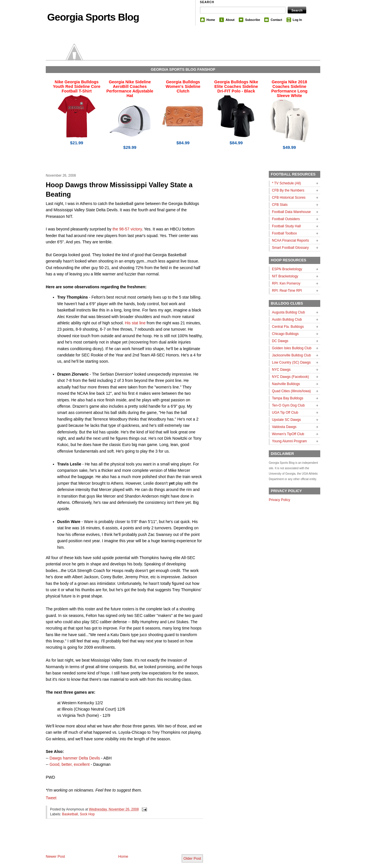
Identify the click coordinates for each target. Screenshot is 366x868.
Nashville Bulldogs (286, 384)
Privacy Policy (280, 500)
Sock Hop (87, 814)
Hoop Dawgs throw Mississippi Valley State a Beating (119, 190)
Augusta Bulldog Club (288, 312)
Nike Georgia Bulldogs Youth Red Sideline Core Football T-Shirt (77, 86)
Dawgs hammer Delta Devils (75, 758)
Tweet (51, 798)
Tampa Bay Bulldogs (288, 398)
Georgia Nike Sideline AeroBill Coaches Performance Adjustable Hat (130, 89)
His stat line (135, 323)
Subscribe (252, 20)
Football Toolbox (284, 233)
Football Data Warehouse (291, 212)
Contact (276, 20)
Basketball (70, 814)
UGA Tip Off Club (285, 413)
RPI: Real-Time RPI (287, 291)
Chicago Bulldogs (285, 334)
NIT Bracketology (285, 276)
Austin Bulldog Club (287, 319)
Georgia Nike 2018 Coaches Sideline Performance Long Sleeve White (289, 89)
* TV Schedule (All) (286, 183)
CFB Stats (280, 205)
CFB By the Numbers (288, 190)
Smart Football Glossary (290, 248)
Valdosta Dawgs (284, 427)
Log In (297, 20)
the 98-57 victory (127, 229)
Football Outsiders (286, 219)
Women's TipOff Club (288, 434)
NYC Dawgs (281, 370)
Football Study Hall (286, 226)
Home (211, 20)
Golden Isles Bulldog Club (292, 348)
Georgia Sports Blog (93, 17)
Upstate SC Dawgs (286, 420)
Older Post (192, 858)
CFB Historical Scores (289, 198)
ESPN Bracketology (287, 269)
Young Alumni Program (289, 441)
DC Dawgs (280, 341)
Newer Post (55, 856)
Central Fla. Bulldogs (288, 327)
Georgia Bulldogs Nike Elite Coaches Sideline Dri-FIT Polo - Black (236, 86)
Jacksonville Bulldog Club (291, 355)
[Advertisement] (113, 841)
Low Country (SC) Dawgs (291, 362)
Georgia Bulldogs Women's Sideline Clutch (183, 86)
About (230, 20)
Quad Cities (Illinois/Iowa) (291, 391)
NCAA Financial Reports (290, 240)
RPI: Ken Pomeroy (286, 283)
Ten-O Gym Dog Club (288, 405)
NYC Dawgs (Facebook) (290, 377)
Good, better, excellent (69, 764)
